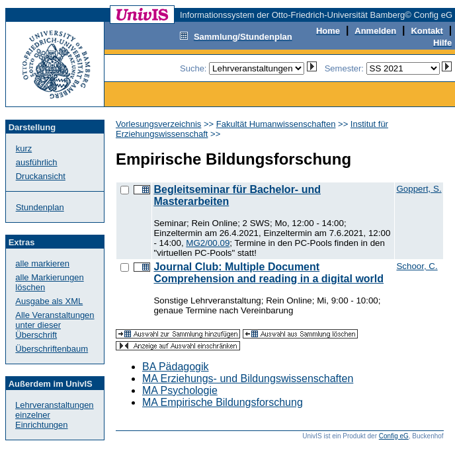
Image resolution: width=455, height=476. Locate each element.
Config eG (394, 436)
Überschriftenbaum (52, 349)
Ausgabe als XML (49, 301)
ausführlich (37, 162)
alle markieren (42, 263)
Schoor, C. (417, 266)
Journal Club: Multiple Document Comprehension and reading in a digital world (269, 273)
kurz (24, 148)
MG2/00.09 (208, 243)
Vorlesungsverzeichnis (158, 124)
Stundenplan (40, 207)
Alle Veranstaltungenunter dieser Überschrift (55, 325)
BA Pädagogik (176, 367)
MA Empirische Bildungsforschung (223, 402)
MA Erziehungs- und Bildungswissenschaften (248, 378)
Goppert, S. (419, 189)
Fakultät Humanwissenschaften (276, 124)
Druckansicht (41, 176)
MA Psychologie (180, 390)
